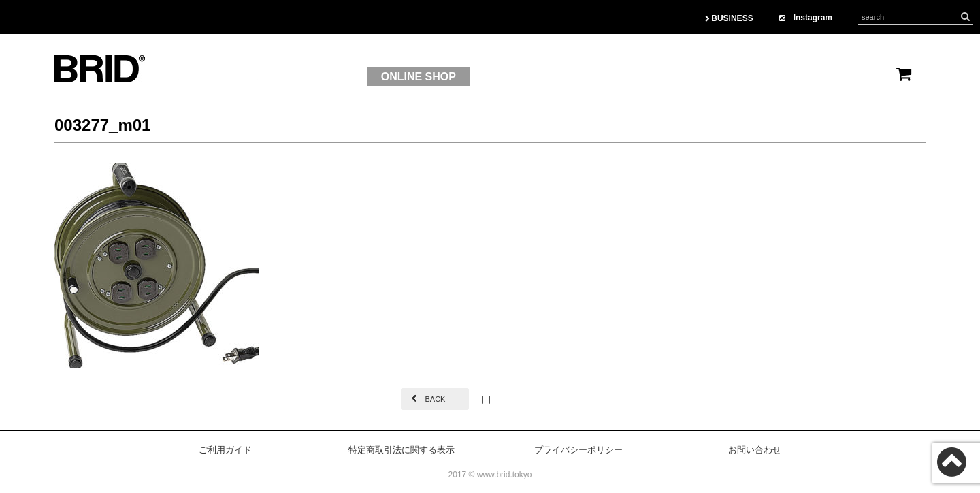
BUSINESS (729, 18)
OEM (423, 77)
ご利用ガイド (225, 450)
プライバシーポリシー (578, 450)
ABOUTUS (205, 77)
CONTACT (490, 77)
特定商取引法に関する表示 (402, 450)
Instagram (806, 18)
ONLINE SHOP (596, 77)
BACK (435, 399)
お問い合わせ (755, 450)
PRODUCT (287, 77)
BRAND (363, 77)
